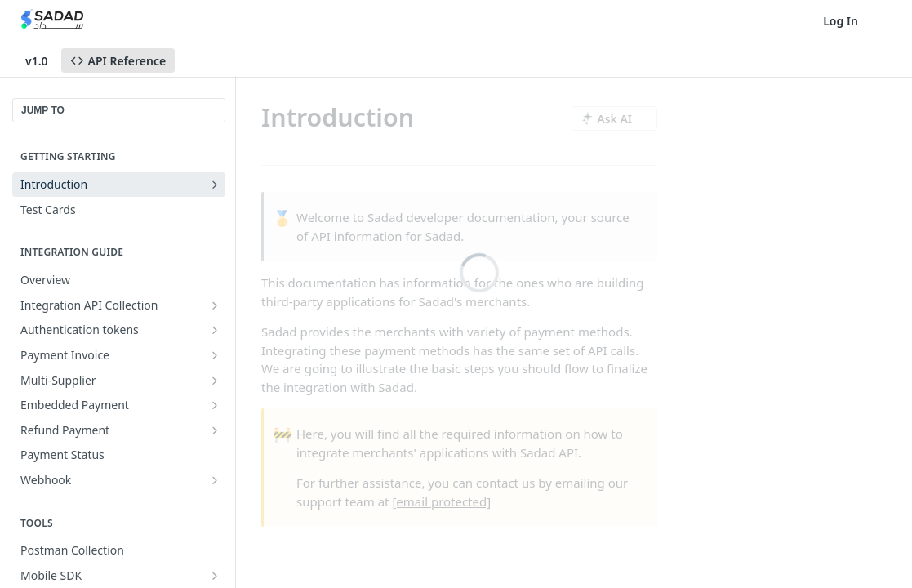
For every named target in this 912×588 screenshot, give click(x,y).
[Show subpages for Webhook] (215, 480)
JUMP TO (43, 110)
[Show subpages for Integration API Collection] (215, 305)
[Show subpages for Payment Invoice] (215, 355)
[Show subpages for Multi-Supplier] (215, 381)
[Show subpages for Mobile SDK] (215, 576)
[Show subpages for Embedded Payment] (215, 405)
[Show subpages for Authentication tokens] (215, 330)
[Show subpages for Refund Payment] (215, 430)
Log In (841, 21)
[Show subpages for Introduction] (215, 185)
